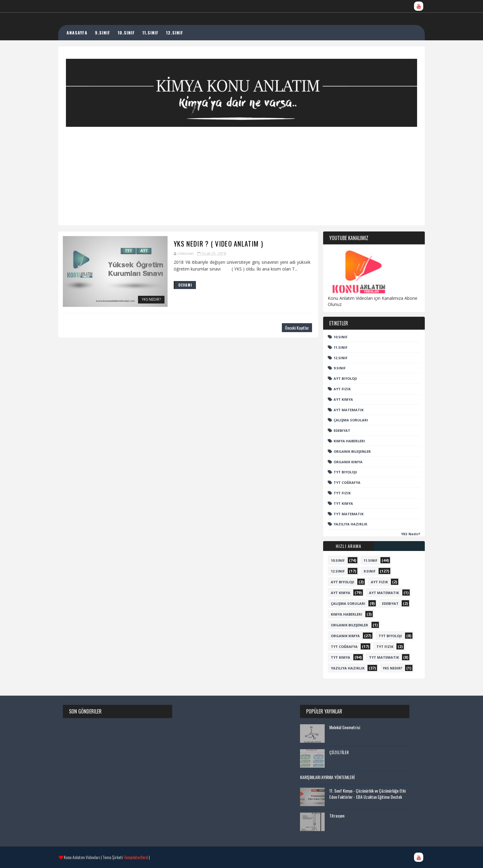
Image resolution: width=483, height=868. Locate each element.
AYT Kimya (337, 399)
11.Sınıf (334, 347)
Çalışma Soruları (345, 420)
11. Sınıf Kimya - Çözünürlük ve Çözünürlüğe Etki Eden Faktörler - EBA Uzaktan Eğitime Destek (369, 794)
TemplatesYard (142, 857)
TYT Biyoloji (339, 472)
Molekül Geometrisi (347, 727)
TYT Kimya (337, 503)
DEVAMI (173, 285)
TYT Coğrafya (341, 482)
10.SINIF (133, 32)
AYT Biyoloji (339, 378)
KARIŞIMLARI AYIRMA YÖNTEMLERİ (329, 777)
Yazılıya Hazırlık (344, 524)
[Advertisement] (241, 170)
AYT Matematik (342, 410)
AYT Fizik (336, 389)
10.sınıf (334, 337)
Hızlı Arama (343, 546)
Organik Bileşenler (346, 451)
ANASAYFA (84, 32)
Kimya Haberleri (343, 441)
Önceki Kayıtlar (284, 328)
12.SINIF (182, 32)
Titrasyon (339, 816)
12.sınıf (334, 358)
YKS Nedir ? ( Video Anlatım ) (206, 243)
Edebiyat (336, 430)
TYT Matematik (342, 514)
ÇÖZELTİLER (341, 752)
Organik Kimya (342, 462)
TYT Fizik (336, 493)
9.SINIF (110, 32)
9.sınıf (333, 368)
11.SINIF (158, 32)
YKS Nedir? (139, 300)
